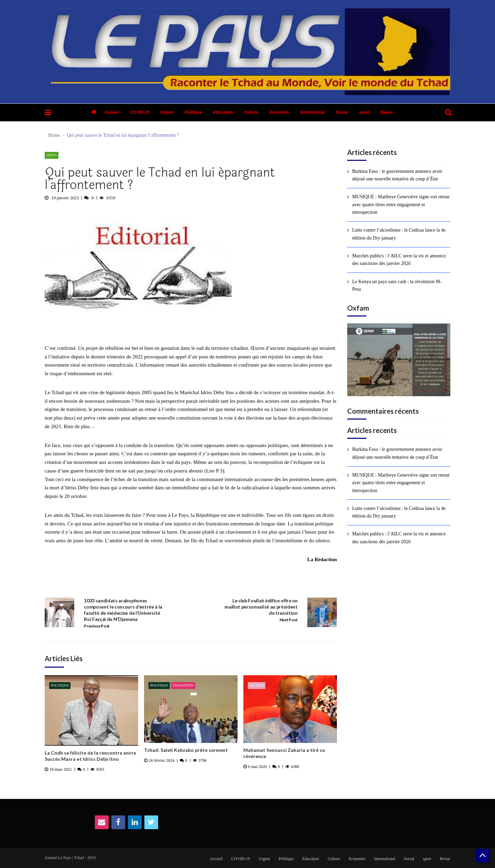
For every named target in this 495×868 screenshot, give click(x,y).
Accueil (112, 112)
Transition (183, 685)
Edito (52, 155)
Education (223, 112)
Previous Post (97, 626)
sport (364, 112)
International (312, 112)
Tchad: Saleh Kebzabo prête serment (186, 750)
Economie (279, 112)
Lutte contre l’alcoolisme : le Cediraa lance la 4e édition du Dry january (399, 234)
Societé (257, 685)
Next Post (289, 620)
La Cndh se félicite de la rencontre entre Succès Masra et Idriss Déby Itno (90, 756)
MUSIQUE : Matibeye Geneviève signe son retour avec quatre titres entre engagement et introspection (401, 204)
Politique (193, 112)
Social (342, 112)
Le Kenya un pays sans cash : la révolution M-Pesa (397, 285)
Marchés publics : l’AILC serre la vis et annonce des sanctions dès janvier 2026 (399, 260)
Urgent (167, 112)
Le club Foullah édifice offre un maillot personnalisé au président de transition (261, 607)
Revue (386, 112)
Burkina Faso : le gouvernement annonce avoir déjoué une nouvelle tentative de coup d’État (397, 175)
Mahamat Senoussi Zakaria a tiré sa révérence (284, 753)
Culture (251, 112)
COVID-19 (140, 112)
